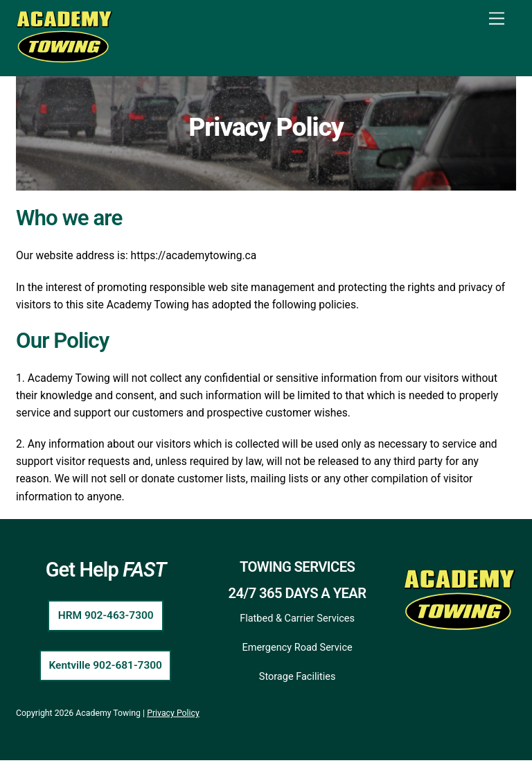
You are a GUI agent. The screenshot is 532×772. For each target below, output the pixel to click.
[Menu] (497, 19)
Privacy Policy (173, 725)
